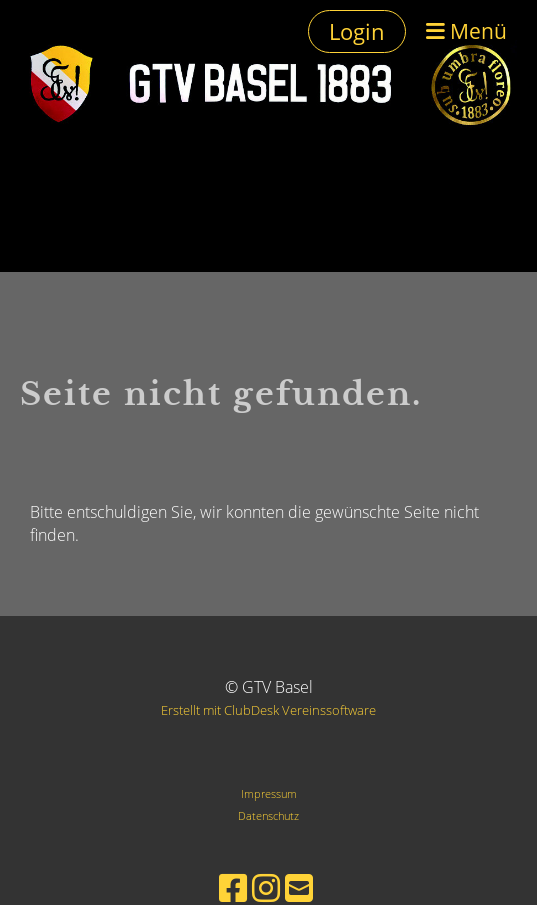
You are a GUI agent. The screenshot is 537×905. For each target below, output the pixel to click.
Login (357, 31)
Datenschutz (268, 815)
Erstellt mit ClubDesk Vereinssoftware (268, 710)
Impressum (269, 793)
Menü (466, 30)
